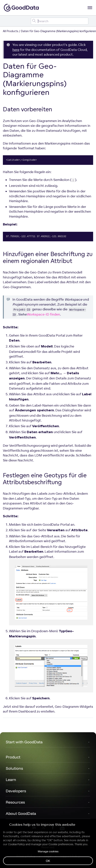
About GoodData (21, 813)
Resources (15, 802)
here (16, 50)
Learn (11, 780)
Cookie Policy (16, 844)
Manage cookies (48, 851)
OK (48, 861)
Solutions (14, 768)
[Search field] (60, 21)
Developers (16, 791)
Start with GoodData (24, 742)
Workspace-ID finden (43, 314)
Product (13, 757)
